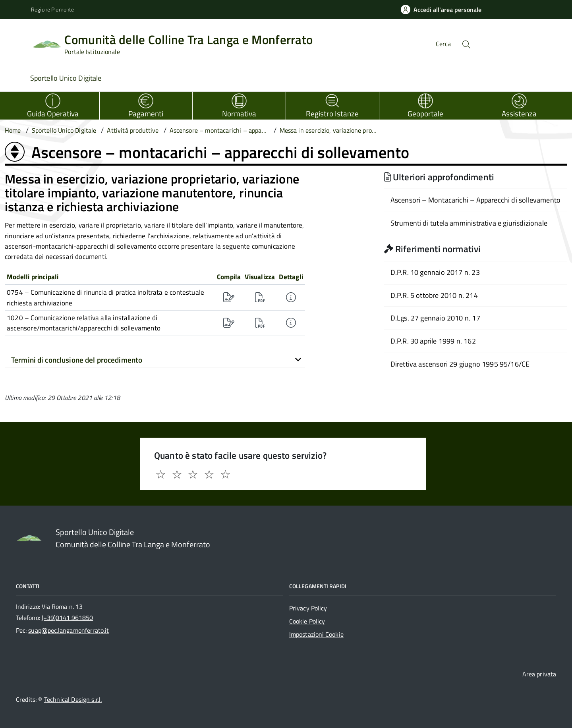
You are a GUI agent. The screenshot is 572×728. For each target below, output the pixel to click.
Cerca (443, 44)
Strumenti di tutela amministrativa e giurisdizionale (469, 223)
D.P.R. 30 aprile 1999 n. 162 (433, 341)
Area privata (539, 674)
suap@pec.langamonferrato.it (69, 630)
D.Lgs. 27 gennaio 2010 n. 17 (435, 318)
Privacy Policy (308, 608)
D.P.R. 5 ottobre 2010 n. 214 (434, 295)
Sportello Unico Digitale (66, 78)
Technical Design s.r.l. (73, 699)
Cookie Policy (307, 621)
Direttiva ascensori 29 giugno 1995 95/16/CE (460, 364)
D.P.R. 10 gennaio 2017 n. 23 (435, 272)
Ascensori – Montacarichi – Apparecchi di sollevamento (476, 200)
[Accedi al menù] (17, 43)
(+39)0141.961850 (67, 618)
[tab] (155, 360)
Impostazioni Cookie (316, 634)
